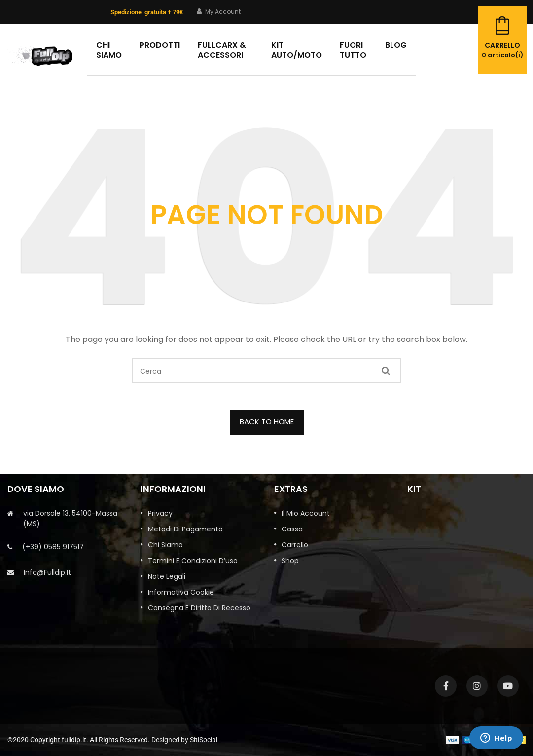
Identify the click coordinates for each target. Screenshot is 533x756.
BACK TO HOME (267, 422)
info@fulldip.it (47, 572)
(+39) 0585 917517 (53, 547)
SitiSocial (204, 740)
